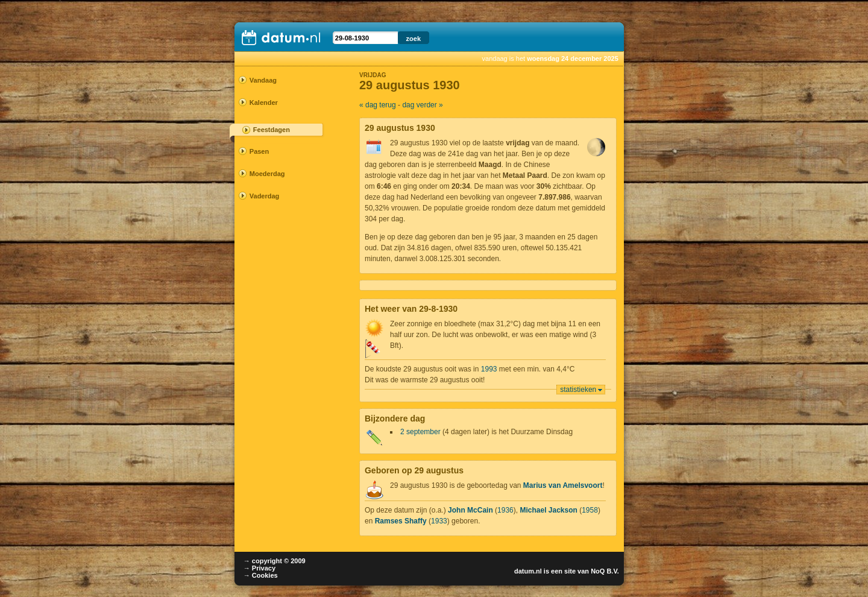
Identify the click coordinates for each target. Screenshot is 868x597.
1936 (505, 510)
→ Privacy (259, 568)
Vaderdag (265, 196)
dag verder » (422, 105)
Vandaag (263, 80)
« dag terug (378, 105)
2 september (420, 432)
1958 (590, 510)
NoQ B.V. (605, 571)
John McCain (470, 510)
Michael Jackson (548, 510)
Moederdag (267, 174)
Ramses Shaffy (401, 521)
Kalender (264, 103)
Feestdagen (272, 130)
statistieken (578, 390)
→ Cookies (261, 575)
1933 (439, 521)
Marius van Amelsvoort (563, 485)
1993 (489, 369)
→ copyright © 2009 (275, 561)
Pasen (259, 151)
